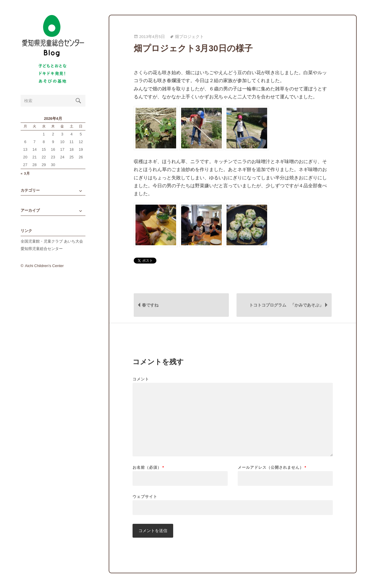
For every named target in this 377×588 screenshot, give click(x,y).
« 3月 (25, 174)
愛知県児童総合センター (42, 249)
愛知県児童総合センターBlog (53, 36)
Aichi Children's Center (44, 266)
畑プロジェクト (189, 37)
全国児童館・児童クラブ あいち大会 (52, 241)
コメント (141, 379)
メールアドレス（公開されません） (272, 467)
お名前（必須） (148, 467)
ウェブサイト (145, 496)
